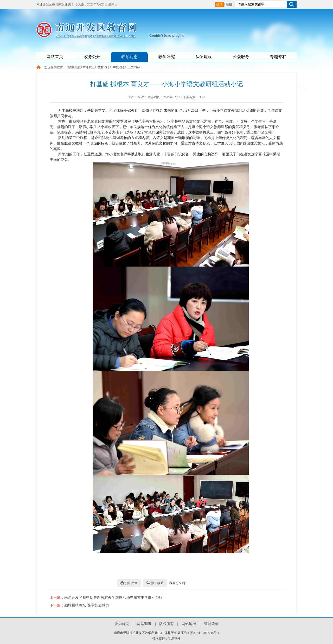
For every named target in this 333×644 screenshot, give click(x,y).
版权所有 (166, 624)
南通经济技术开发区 (81, 67)
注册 (229, 4)
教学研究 (166, 57)
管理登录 (211, 624)
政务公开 (92, 57)
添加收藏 (157, 583)
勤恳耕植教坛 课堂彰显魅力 (87, 605)
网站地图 (189, 624)
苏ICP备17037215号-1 (205, 633)
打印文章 (131, 583)
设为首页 (122, 624)
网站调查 (144, 624)
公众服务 (241, 57)
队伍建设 (204, 57)
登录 (219, 4)
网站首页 (55, 57)
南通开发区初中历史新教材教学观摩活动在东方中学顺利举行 (113, 598)
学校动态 (119, 67)
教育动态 (129, 57)
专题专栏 (278, 57)
